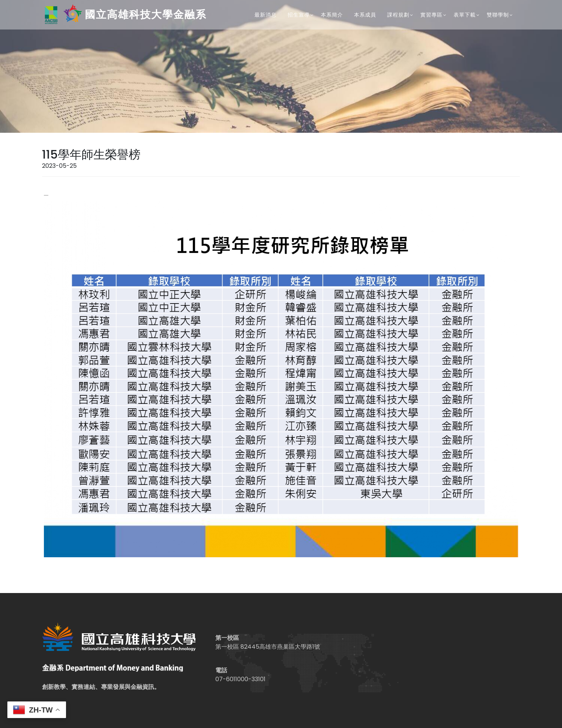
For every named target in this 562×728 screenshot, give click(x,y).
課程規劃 (398, 15)
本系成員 (365, 15)
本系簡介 (332, 15)
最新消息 (266, 15)
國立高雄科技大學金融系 (124, 15)
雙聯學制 (498, 15)
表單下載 (465, 15)
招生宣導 (299, 15)
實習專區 (431, 15)
